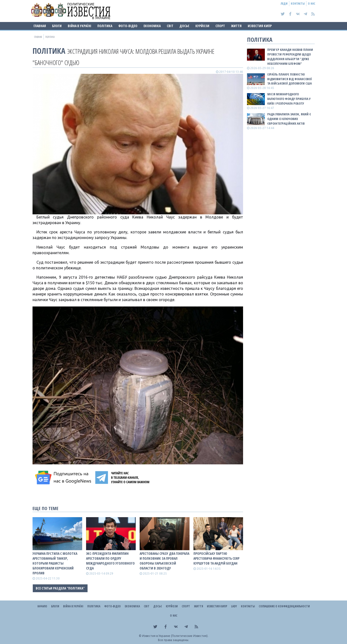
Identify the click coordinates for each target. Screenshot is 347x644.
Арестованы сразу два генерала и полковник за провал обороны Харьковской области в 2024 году (164, 561)
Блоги (57, 26)
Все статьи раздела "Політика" (60, 588)
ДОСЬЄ (184, 26)
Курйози (202, 26)
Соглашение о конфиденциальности (284, 606)
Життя (236, 26)
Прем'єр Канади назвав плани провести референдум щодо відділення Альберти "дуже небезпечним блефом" (290, 57)
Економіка (152, 26)
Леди (284, 4)
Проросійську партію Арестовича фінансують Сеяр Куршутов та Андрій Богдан (216, 558)
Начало (42, 606)
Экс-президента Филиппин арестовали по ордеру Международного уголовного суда (110, 561)
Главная (40, 26)
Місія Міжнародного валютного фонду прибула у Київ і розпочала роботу (289, 99)
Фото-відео (128, 26)
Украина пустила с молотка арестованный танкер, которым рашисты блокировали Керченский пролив (55, 563)
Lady (234, 606)
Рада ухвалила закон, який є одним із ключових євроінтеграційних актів (289, 119)
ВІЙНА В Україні (79, 26)
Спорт (220, 26)
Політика (105, 26)
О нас (312, 4)
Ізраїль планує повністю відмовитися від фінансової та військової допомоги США (290, 79)
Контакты (298, 4)
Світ (170, 26)
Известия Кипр (260, 26)
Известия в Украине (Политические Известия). (175, 636)
